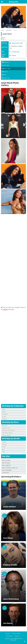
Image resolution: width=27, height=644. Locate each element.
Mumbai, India (6, 428)
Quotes (5, 72)
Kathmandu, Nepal (7, 433)
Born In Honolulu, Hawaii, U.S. (10, 468)
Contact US (17, 636)
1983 (21, 43)
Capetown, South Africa (8, 430)
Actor (4, 409)
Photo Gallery (7, 69)
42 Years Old (15, 52)
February (5, 444)
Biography (6, 62)
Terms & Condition (16, 634)
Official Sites (6, 78)
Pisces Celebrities (7, 470)
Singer (4, 412)
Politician (5, 419)
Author (3, 38)
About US (8, 634)
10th (18, 43)
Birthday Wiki (13, 2)
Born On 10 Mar (6, 460)
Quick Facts (6, 65)
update (5, 309)
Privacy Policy (9, 636)
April (3, 449)
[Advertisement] (13, 259)
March (14, 43)
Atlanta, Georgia (6, 435)
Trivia (4, 75)
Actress (4, 417)
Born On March (6, 463)
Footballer (5, 414)
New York (5, 426)
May (3, 452)
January (4, 442)
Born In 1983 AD (6, 465)
